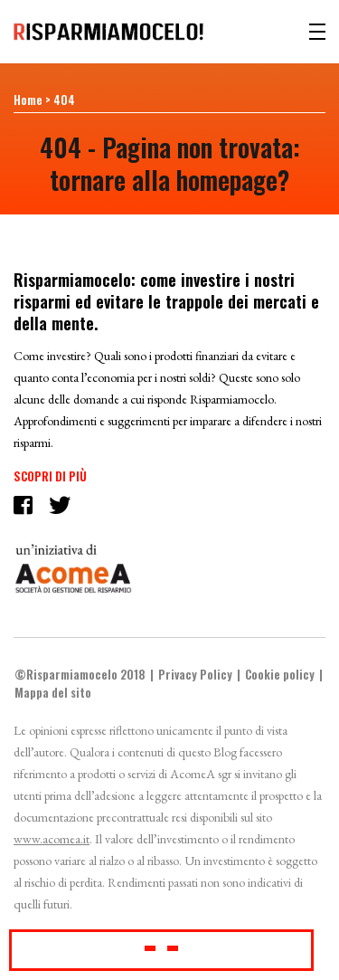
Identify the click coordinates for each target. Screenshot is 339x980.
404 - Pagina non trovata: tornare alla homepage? (170, 163)
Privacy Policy (195, 674)
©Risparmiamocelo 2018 (80, 674)
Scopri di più (50, 476)
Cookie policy (280, 674)
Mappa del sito (53, 692)
